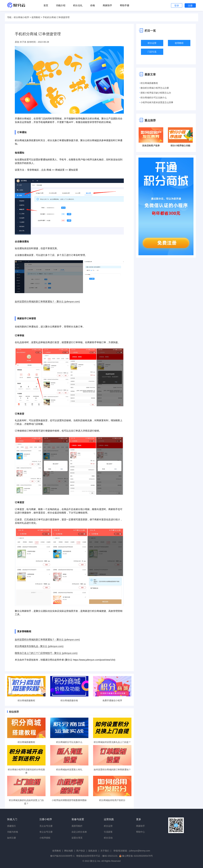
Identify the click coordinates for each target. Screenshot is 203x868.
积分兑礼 (78, 5)
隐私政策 (93, 851)
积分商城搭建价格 (69, 700)
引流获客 (108, 832)
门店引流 (152, 52)
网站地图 (69, 851)
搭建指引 (12, 826)
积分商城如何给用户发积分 (112, 800)
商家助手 (107, 5)
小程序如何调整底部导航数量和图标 (69, 800)
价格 (93, 5)
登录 (177, 6)
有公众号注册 (46, 832)
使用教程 (36, 17)
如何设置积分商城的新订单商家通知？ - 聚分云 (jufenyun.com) (47, 301)
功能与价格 (13, 832)
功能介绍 (61, 5)
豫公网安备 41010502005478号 (136, 856)
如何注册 (12, 838)
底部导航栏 (77, 826)
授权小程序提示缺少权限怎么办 (156, 93)
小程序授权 (45, 838)
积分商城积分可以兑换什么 (69, 742)
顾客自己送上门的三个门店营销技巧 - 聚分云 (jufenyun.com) (46, 653)
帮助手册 (125, 5)
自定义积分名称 (79, 832)
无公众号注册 (46, 826)
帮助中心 (140, 832)
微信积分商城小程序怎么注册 (155, 88)
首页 (46, 5)
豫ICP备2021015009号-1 (62, 856)
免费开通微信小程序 (112, 700)
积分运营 (152, 43)
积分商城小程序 (21, 17)
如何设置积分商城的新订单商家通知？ (112, 770)
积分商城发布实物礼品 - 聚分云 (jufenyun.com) (39, 646)
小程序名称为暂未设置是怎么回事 (157, 102)
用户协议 (81, 851)
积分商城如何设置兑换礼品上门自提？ (112, 742)
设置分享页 (77, 838)
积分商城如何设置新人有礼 (69, 770)
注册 (190, 6)
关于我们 (105, 851)
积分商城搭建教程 (26, 700)
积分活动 (108, 838)
